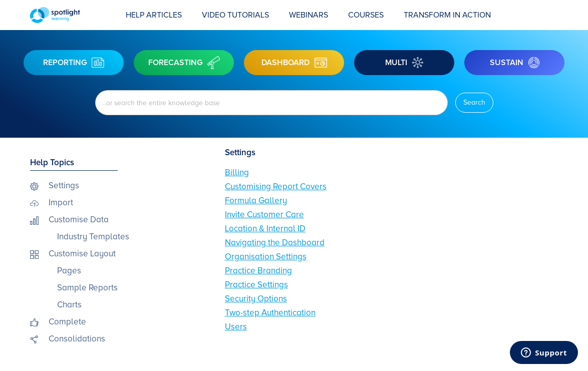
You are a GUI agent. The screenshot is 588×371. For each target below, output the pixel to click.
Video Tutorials (235, 15)
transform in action (447, 15)
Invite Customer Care (264, 215)
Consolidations (77, 339)
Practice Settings (256, 285)
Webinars (309, 15)
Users (236, 327)
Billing (237, 172)
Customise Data (79, 220)
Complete (67, 322)
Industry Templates (93, 237)
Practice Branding (258, 271)
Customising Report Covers (276, 187)
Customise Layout (82, 254)
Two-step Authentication (270, 313)
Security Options (256, 299)
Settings (64, 185)
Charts (69, 305)
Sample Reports (87, 288)
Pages (69, 271)
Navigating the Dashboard (275, 243)
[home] (73, 15)
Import (61, 203)
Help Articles (154, 15)
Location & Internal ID (265, 229)
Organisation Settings (266, 257)
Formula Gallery (256, 201)
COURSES (366, 15)
